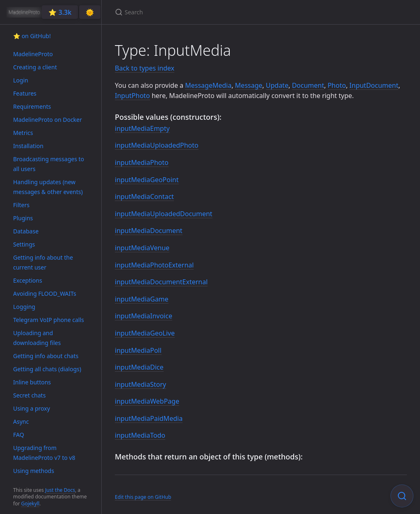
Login (21, 80)
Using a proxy (32, 408)
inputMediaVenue (142, 248)
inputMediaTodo (140, 435)
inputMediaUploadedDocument (164, 214)
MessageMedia (208, 85)
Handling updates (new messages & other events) (48, 187)
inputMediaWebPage (147, 401)
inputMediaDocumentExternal (161, 282)
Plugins (23, 218)
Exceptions (28, 280)
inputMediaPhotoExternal (154, 265)
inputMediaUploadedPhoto (157, 145)
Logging (24, 307)
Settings (24, 244)
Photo (337, 85)
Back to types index (145, 68)
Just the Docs (60, 490)
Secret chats (29, 395)
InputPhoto (132, 96)
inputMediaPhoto (142, 162)
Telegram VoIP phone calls (49, 320)
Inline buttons (32, 382)
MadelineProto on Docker (48, 120)
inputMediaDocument (149, 231)
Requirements (32, 106)
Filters (21, 205)
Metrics (23, 133)
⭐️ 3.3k (60, 12)
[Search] (212, 12)
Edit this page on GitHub (143, 497)
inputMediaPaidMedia (149, 418)
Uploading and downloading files (37, 338)
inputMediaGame (142, 299)
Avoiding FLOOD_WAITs (45, 294)
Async (21, 421)
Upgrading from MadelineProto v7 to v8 (44, 453)
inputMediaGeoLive (145, 333)
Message (249, 85)
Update (277, 85)
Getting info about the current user (43, 262)
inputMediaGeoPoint (147, 180)
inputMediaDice (139, 367)
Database (26, 231)
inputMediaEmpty (142, 128)
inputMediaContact (144, 196)
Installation (28, 146)
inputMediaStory (140, 384)
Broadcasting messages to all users (49, 164)
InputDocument (374, 85)
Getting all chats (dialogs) (47, 369)
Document (308, 85)
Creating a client (35, 67)
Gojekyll (30, 504)
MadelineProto (33, 54)
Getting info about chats (46, 356)
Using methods (34, 471)
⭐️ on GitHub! (32, 36)
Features (25, 93)
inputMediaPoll (138, 350)
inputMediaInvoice (144, 316)
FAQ (19, 435)
